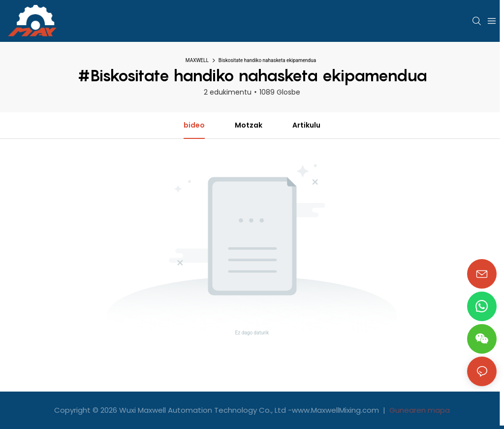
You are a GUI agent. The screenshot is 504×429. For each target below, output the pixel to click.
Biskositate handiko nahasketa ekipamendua (267, 60)
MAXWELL (197, 60)
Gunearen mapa (419, 410)
